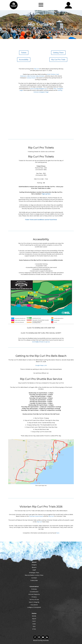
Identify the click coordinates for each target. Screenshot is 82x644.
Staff (34, 570)
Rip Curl (37, 69)
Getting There (58, 53)
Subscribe (34, 580)
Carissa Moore (31, 78)
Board (34, 567)
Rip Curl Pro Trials (58, 60)
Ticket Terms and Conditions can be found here (41, 220)
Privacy (34, 597)
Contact (34, 578)
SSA (34, 626)
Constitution (34, 592)
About (34, 562)
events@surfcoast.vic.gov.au (41, 342)
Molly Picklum (51, 74)
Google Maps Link (41, 365)
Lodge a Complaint (34, 607)
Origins (34, 565)
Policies (34, 589)
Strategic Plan (34, 573)
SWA (34, 624)
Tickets (24, 53)
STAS (34, 629)
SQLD (34, 619)
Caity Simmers (40, 76)
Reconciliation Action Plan (34, 575)
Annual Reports (34, 594)
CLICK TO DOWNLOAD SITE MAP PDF (41, 328)
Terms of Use (34, 599)
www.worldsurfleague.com (39, 89)
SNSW (34, 616)
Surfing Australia (43, 640)
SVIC (34, 621)
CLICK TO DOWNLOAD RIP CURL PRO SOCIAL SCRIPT (41, 333)
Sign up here (46, 194)
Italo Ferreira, (31, 76)
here (58, 533)
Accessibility (24, 60)
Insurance (34, 605)
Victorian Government (36, 516)
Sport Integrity (34, 602)
